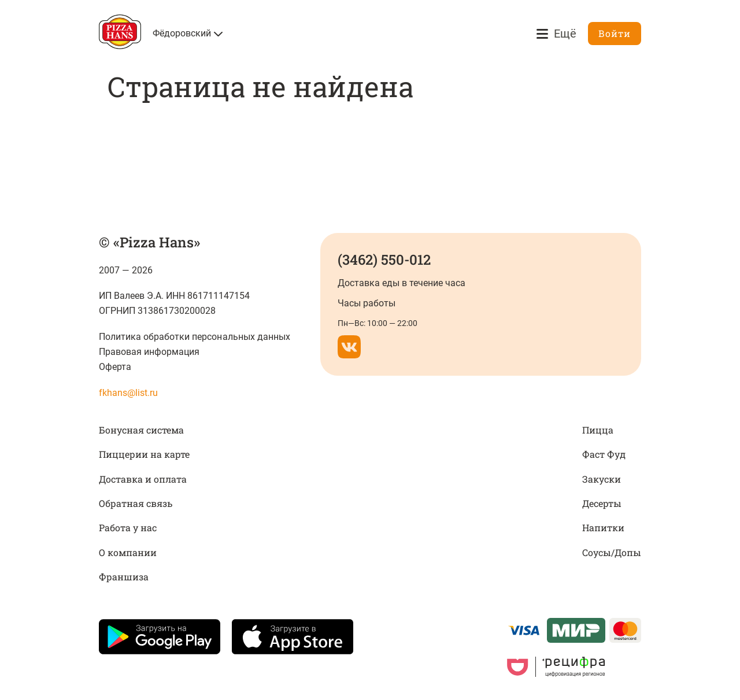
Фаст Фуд (604, 454)
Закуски (602, 479)
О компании (128, 552)
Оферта (115, 367)
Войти (615, 33)
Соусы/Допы (612, 552)
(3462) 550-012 (384, 260)
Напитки (603, 527)
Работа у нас (128, 527)
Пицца (598, 430)
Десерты (602, 503)
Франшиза (124, 577)
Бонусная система (141, 430)
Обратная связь (136, 503)
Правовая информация (149, 352)
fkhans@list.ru (128, 393)
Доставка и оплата (143, 479)
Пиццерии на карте (144, 454)
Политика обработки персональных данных (195, 337)
